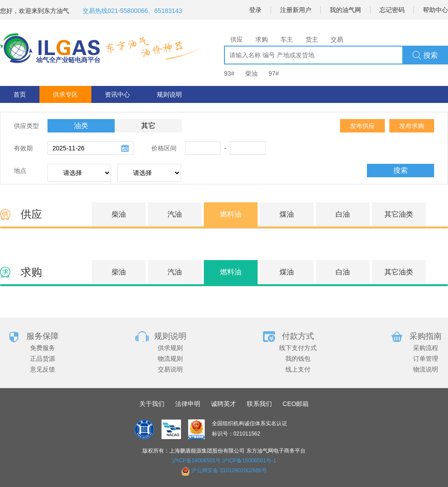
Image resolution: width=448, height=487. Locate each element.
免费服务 (43, 348)
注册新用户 (296, 10)
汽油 (175, 214)
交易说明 (170, 369)
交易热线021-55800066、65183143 (132, 11)
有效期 (23, 148)
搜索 (425, 56)
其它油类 (399, 214)
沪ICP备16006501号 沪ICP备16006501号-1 (224, 461)
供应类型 (26, 126)
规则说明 (169, 94)
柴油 (251, 73)
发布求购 (412, 126)
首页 (20, 94)
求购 (262, 39)
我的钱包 (298, 359)
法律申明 (188, 404)
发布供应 (362, 126)
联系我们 (259, 404)
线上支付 (298, 369)
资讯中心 (117, 94)
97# (274, 73)
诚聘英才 (224, 404)
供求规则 (170, 348)
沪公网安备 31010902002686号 (229, 470)
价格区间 (164, 148)
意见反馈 (43, 369)
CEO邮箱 (296, 404)
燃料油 (231, 214)
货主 (312, 39)
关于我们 (152, 404)
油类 (81, 126)
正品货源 (43, 359)
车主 (287, 39)
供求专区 (65, 94)
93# (229, 73)
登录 (255, 10)
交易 (337, 39)
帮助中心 (435, 10)
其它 (148, 126)
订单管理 (426, 359)
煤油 (287, 214)
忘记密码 (392, 10)
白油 (343, 214)
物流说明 (426, 369)
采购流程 (426, 348)
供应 (237, 39)
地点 (20, 171)
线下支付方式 (298, 348)
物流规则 (170, 359)
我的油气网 (345, 10)
